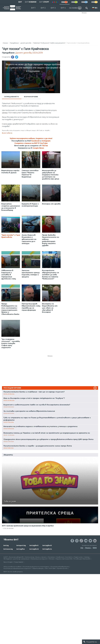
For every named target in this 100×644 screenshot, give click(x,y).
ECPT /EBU (52, 568)
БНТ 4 (63, 8)
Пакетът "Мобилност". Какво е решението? (49, 43)
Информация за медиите (39, 559)
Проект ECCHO (62, 568)
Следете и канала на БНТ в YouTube (31, 143)
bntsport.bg (21, 545)
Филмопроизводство (16, 557)
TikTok (45, 146)
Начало (5, 43)
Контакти (69, 557)
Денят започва (26, 43)
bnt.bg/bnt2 (34, 549)
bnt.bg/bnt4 (47, 549)
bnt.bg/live (21, 549)
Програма (51, 557)
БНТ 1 (33, 8)
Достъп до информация (21, 559)
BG (96, 8)
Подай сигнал (78, 557)
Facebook (35, 141)
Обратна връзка (38, 568)
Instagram (46, 141)
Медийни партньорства (64, 559)
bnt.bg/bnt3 (47, 545)
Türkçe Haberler (19, 562)
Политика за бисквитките (60, 567)
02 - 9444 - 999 (89, 548)
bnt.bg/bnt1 (34, 545)
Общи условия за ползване (12, 567)
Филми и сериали (41, 557)
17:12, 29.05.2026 (9, 528)
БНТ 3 (53, 8)
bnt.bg (6, 545)
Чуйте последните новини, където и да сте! (31, 138)
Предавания (14, 43)
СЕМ (46, 568)
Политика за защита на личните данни (36, 567)
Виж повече (7, 133)
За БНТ (6, 557)
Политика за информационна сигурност (17, 568)
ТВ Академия (8, 559)
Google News (38, 148)
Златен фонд (30, 557)
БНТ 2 (43, 8)
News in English (8, 562)
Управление (60, 557)
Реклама (84, 13)
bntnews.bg (8, 549)
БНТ (20, 2)
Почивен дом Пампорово (82, 559)
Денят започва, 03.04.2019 (29, 53)
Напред (87, 557)
